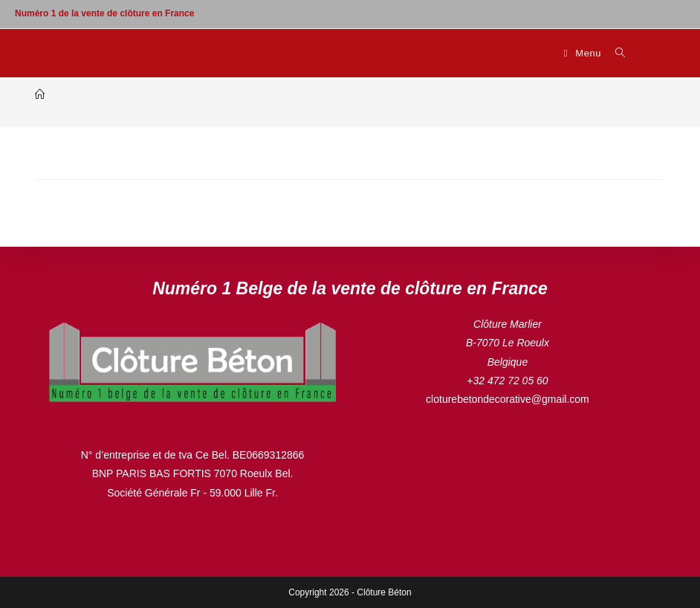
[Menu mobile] (584, 53)
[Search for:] (615, 53)
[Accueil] (40, 95)
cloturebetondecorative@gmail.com (508, 399)
